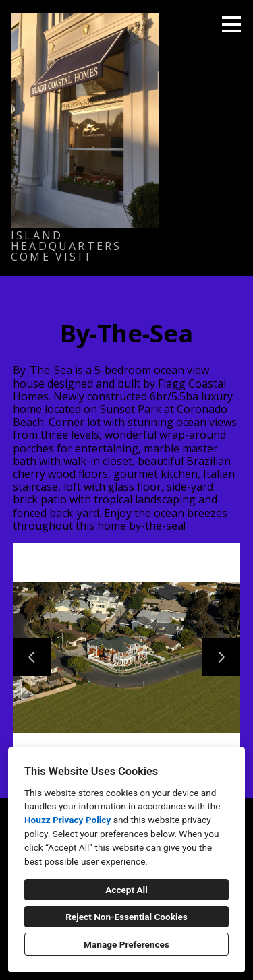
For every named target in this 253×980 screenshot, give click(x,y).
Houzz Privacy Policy (67, 820)
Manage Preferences (126, 944)
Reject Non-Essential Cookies (126, 917)
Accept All (126, 890)
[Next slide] (221, 657)
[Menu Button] (231, 24)
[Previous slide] (32, 657)
